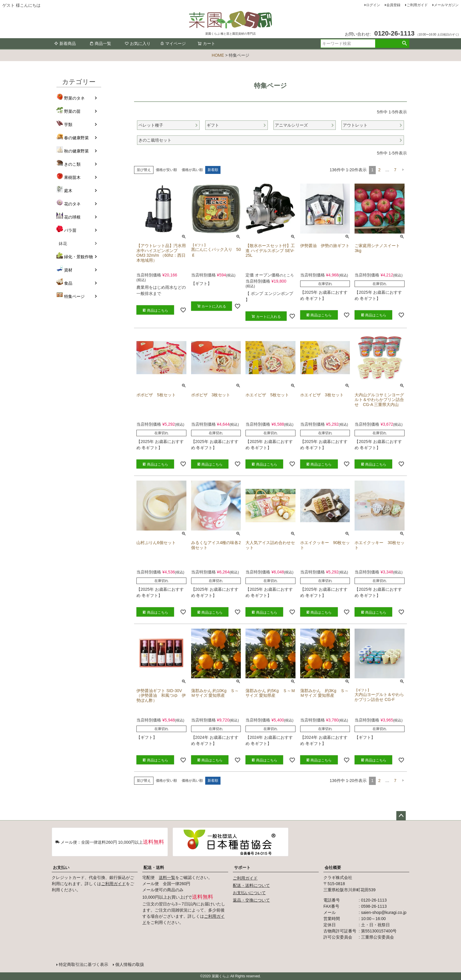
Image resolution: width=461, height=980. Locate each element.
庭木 (68, 191)
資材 (68, 270)
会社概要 (333, 867)
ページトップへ (401, 816)
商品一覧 (100, 43)
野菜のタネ (74, 98)
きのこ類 (72, 164)
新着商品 (65, 43)
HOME (218, 55)
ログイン (373, 5)
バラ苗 (70, 230)
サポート (242, 867)
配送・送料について (251, 885)
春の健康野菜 (76, 138)
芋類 (68, 125)
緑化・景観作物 (78, 257)
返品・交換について (251, 900)
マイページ (173, 43)
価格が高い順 (192, 170)
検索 (404, 43)
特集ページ (74, 296)
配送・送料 (154, 867)
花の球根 (72, 217)
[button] (403, 170)
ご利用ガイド (417, 5)
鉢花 (63, 244)
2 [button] (379, 170)
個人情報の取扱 (130, 964)
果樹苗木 (72, 177)
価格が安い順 (166, 170)
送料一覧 (167, 877)
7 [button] (395, 170)
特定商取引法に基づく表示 (83, 964)
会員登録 (393, 5)
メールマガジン (446, 5)
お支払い (61, 867)
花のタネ (72, 204)
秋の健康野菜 (76, 151)
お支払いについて (249, 893)
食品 (68, 283)
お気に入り (138, 43)
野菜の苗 (72, 111)
